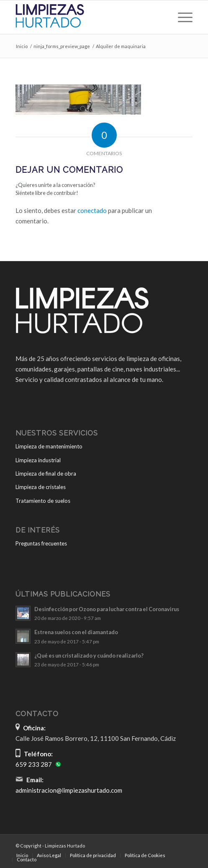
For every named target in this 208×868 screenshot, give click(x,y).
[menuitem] (181, 17)
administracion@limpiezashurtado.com (69, 790)
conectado (92, 210)
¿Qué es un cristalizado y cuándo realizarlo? (89, 655)
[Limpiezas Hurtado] (86, 17)
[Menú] (181, 17)
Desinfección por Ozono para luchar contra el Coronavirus (107, 609)
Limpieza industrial (38, 460)
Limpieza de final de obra (46, 474)
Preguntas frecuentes (41, 543)
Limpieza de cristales (41, 487)
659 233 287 (34, 764)
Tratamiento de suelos (43, 501)
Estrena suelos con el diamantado (76, 632)
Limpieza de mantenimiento (49, 446)
